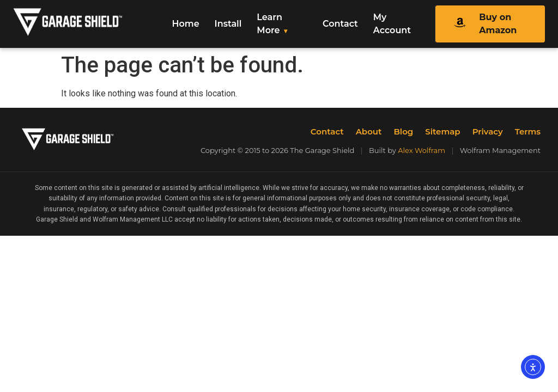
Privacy (488, 131)
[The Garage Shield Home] (86, 24)
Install (228, 24)
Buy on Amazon (481, 24)
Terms (528, 131)
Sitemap (442, 131)
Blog (403, 131)
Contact (340, 24)
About (369, 131)
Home (186, 24)
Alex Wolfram (421, 150)
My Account (392, 24)
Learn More (269, 24)
